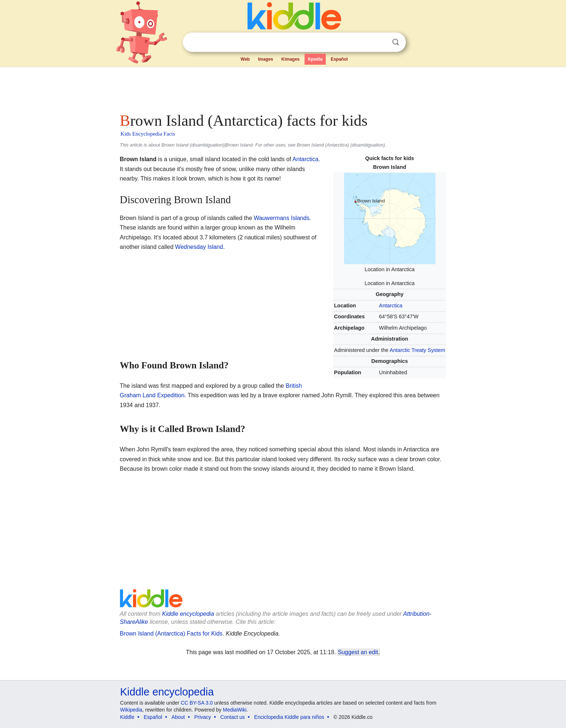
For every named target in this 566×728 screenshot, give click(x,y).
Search (396, 42)
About (178, 717)
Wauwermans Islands (282, 218)
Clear (381, 42)
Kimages (290, 59)
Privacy (203, 717)
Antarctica (391, 306)
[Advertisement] (283, 88)
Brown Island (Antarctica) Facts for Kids (171, 634)
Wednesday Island (199, 247)
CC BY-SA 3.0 (197, 703)
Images (266, 59)
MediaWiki (235, 710)
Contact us (233, 717)
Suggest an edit (358, 652)
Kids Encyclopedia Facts (148, 134)
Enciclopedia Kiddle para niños (289, 717)
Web (245, 59)
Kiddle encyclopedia (188, 614)
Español (339, 59)
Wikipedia (131, 710)
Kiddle (127, 717)
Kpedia (315, 59)
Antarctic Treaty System (418, 350)
